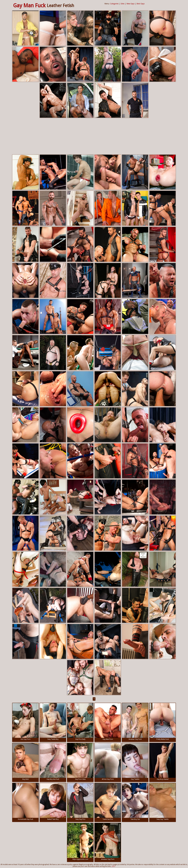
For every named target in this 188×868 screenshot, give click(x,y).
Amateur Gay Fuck (135, 722)
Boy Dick (25, 762)
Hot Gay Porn (25, 722)
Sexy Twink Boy (53, 722)
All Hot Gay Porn (108, 762)
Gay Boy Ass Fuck (53, 762)
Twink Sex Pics (108, 802)
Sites (123, 4)
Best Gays (141, 4)
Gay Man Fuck (29, 6)
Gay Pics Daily (80, 722)
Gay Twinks (135, 762)
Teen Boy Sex (135, 802)
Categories (114, 4)
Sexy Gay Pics (80, 802)
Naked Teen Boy (53, 802)
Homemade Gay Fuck (25, 802)
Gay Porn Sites (80, 762)
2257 (113, 866)
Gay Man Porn (108, 722)
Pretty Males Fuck (163, 722)
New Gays (130, 4)
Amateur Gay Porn (108, 842)
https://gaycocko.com (80, 842)
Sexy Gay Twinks (163, 802)
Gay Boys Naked (163, 762)
